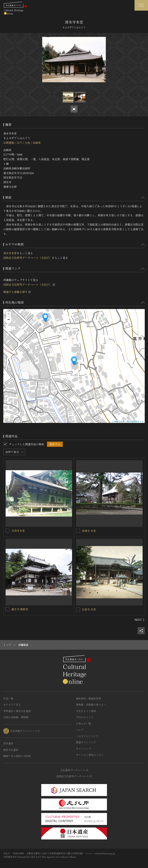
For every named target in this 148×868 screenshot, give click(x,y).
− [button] (9, 320)
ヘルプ (80, 730)
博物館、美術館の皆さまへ (91, 705)
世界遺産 (8, 743)
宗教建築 (9, 143)
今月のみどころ (85, 717)
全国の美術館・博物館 (16, 717)
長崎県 (37, 143)
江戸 (19, 143)
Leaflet (116, 421)
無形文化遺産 (11, 750)
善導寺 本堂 (89, 531)
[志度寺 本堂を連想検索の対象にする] (78, 609)
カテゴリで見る (12, 705)
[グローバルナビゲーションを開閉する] (141, 5)
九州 (27, 143)
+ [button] (9, 314)
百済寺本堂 (18, 531)
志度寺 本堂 (89, 609)
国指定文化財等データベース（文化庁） (28, 258)
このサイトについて (87, 736)
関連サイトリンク (86, 742)
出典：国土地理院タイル (132, 421)
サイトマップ (83, 749)
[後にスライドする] (140, 620)
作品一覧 (8, 698)
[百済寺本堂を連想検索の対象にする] (8, 531)
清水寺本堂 (10, 253)
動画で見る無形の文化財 (17, 756)
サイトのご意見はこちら (90, 755)
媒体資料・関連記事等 (88, 698)
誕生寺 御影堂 (20, 609)
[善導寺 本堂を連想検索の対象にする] (78, 531)
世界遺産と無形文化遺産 (17, 711)
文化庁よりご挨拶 (86, 711)
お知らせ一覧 (83, 724)
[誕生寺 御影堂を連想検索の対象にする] (8, 609)
